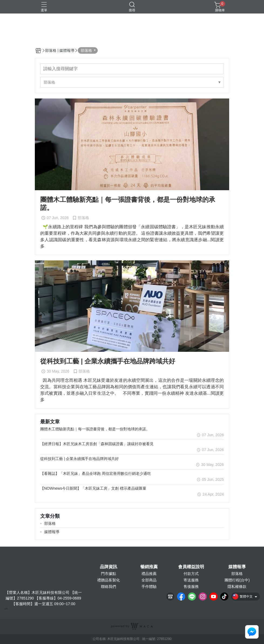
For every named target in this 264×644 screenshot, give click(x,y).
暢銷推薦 (149, 567)
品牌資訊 (109, 567)
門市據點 (109, 574)
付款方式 (191, 574)
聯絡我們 (109, 587)
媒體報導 (237, 567)
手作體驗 (149, 587)
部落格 (237, 574)
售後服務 (191, 587)
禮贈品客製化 (109, 580)
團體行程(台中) (237, 580)
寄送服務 (191, 580)
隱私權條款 (237, 587)
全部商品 (149, 580)
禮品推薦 (149, 574)
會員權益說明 (191, 567)
